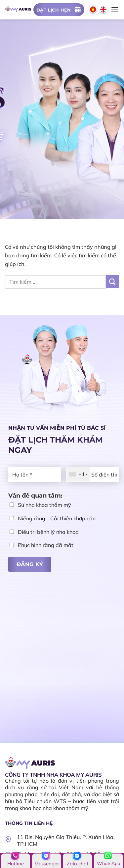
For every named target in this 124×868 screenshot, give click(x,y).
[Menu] (115, 10)
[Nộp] (112, 282)
